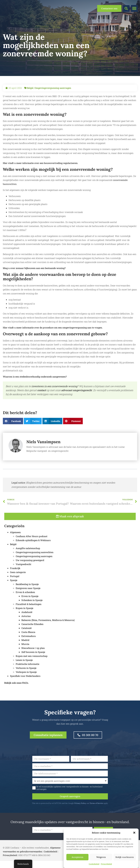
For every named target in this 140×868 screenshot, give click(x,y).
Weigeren (101, 857)
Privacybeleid (106, 864)
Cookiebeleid (94, 864)
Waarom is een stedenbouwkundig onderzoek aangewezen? (35, 377)
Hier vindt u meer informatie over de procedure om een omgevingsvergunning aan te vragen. (53, 328)
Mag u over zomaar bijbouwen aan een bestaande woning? (34, 268)
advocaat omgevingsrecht (77, 390)
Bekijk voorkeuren (125, 857)
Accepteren (77, 857)
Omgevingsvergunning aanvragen (53, 88)
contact (42, 390)
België (30, 88)
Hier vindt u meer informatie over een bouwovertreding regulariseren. (40, 163)
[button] (134, 833)
